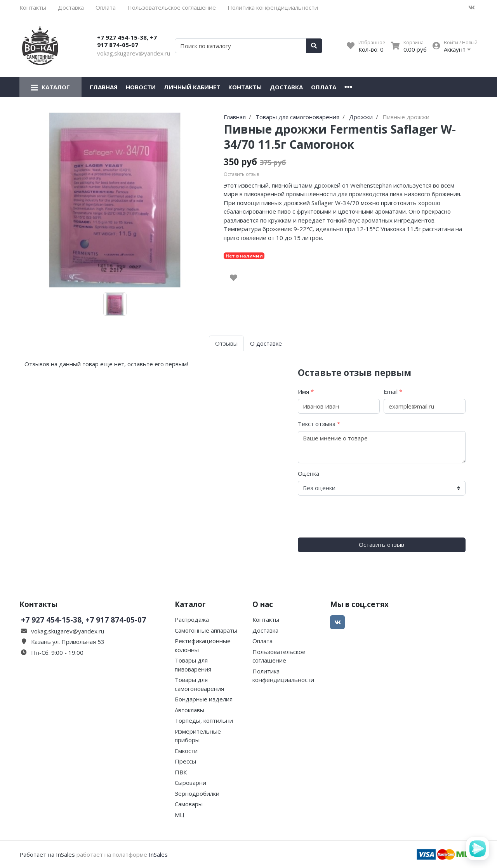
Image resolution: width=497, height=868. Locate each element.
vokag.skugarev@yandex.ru (134, 53)
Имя (306, 391)
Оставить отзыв (381, 544)
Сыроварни (190, 783)
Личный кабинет (192, 87)
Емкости (186, 751)
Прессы (185, 761)
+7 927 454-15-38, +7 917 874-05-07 (127, 41)
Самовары (189, 804)
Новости (141, 87)
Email (393, 391)
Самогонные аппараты (206, 630)
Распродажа (192, 619)
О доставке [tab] (266, 343)
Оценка (308, 473)
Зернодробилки (197, 793)
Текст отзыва (319, 424)
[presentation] (357, 517)
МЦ (180, 815)
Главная (104, 87)
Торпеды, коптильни (204, 720)
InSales (158, 854)
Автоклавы (189, 710)
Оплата (106, 7)
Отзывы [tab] (226, 343)
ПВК (181, 772)
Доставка (71, 7)
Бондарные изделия (204, 699)
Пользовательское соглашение (172, 7)
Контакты (33, 7)
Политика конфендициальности (273, 7)
